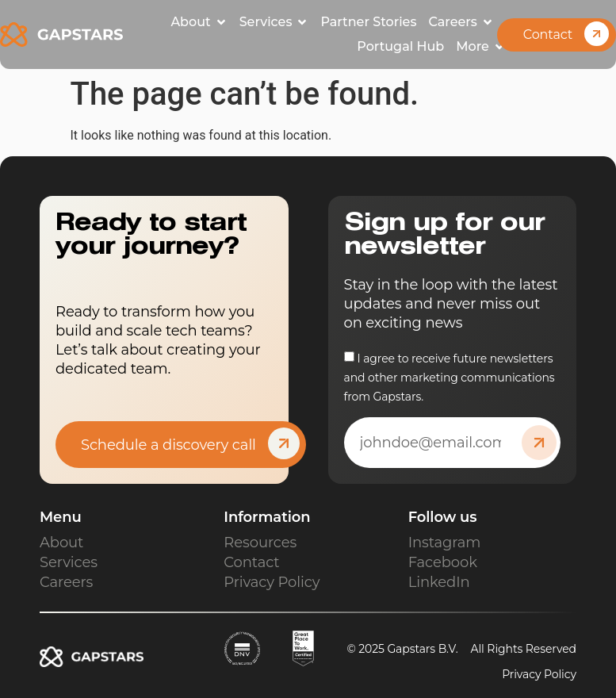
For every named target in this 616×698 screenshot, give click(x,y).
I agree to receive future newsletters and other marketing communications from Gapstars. (450, 378)
